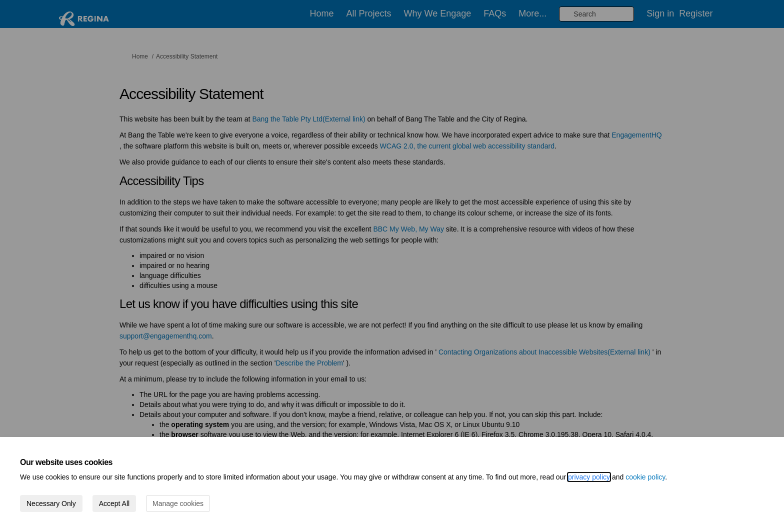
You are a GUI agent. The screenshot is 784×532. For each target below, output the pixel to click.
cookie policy (645, 477)
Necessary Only (51, 503)
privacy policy (589, 477)
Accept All (114, 503)
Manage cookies (178, 503)
